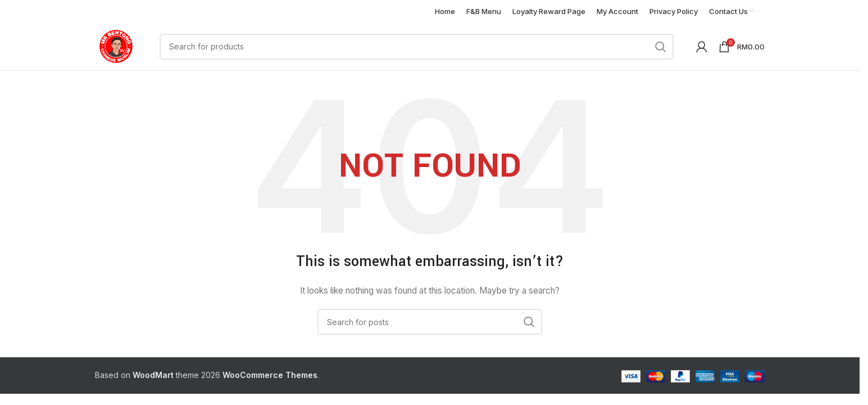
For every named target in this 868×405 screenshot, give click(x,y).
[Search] (417, 47)
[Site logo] (116, 45)
